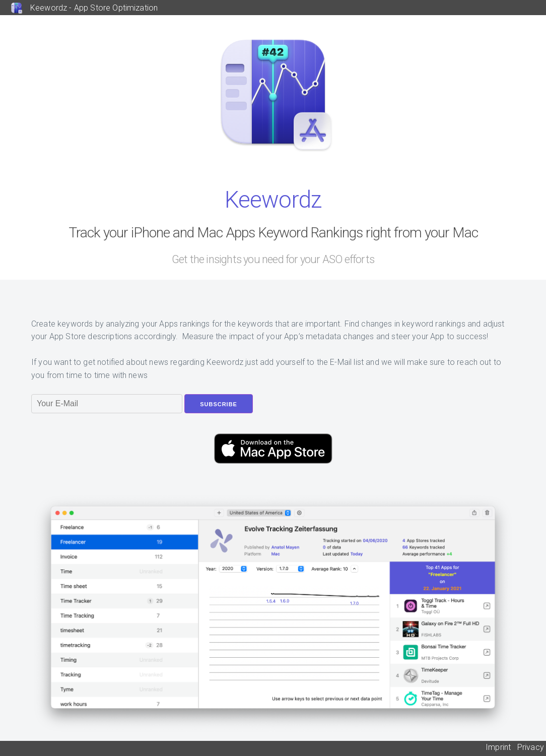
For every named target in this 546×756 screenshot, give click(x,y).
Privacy (531, 747)
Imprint (498, 747)
